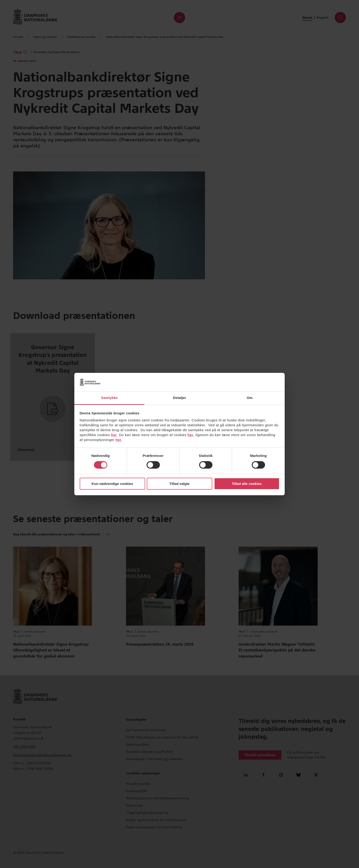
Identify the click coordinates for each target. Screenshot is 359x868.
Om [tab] (250, 398)
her (114, 435)
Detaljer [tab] (179, 398)
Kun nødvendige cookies (112, 484)
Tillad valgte (179, 484)
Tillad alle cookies (247, 484)
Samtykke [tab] (109, 398)
